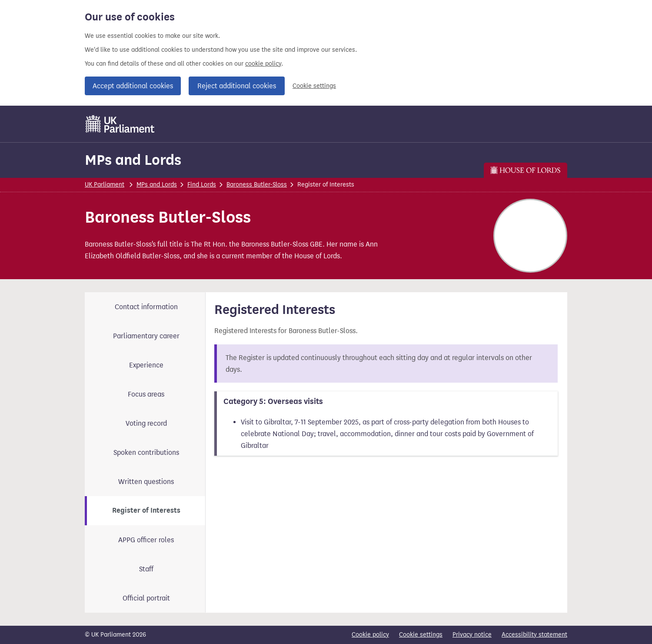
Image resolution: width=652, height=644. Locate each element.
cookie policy (263, 64)
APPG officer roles (146, 540)
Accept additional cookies (133, 86)
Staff (146, 569)
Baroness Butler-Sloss (257, 185)
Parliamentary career (146, 336)
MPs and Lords (133, 160)
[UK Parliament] (120, 124)
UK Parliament (105, 185)
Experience (146, 365)
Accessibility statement (534, 635)
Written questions (146, 482)
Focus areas (146, 394)
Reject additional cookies (237, 86)
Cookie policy (370, 635)
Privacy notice (472, 635)
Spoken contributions (146, 452)
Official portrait (146, 598)
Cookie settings (314, 86)
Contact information (146, 307)
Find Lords (202, 185)
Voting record (146, 423)
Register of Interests (146, 511)
